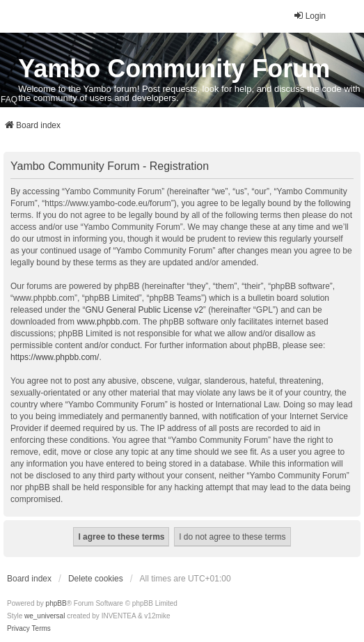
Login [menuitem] (309, 16)
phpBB (56, 603)
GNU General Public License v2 (144, 310)
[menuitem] (18, 629)
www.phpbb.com (107, 322)
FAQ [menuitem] (9, 100)
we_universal (45, 616)
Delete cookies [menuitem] (96, 579)
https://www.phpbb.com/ (55, 357)
